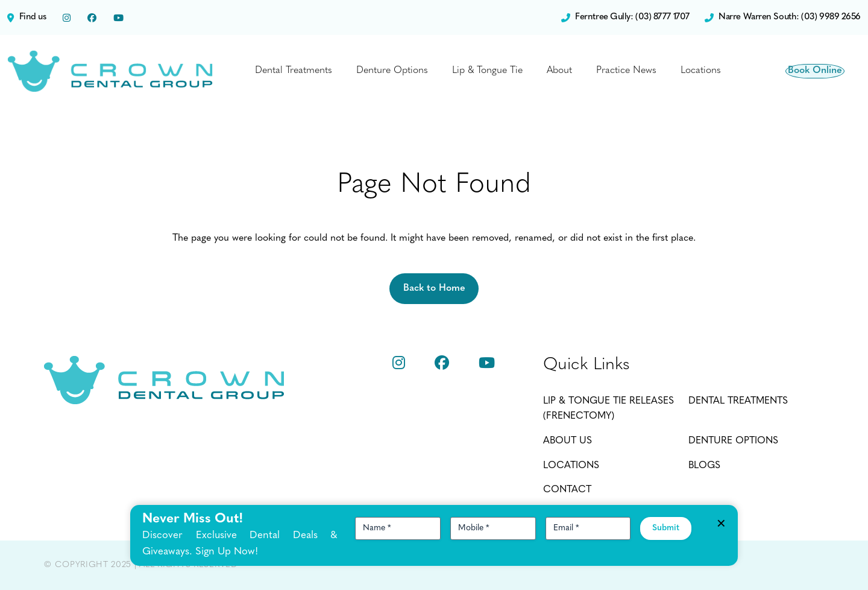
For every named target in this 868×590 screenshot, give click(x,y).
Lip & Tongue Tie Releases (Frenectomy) (609, 409)
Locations (701, 71)
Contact (567, 490)
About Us (568, 441)
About (559, 71)
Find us (27, 17)
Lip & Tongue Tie (487, 71)
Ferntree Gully (625, 17)
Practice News (626, 71)
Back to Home (434, 288)
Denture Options (392, 71)
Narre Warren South (783, 17)
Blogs (704, 466)
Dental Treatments (294, 71)
